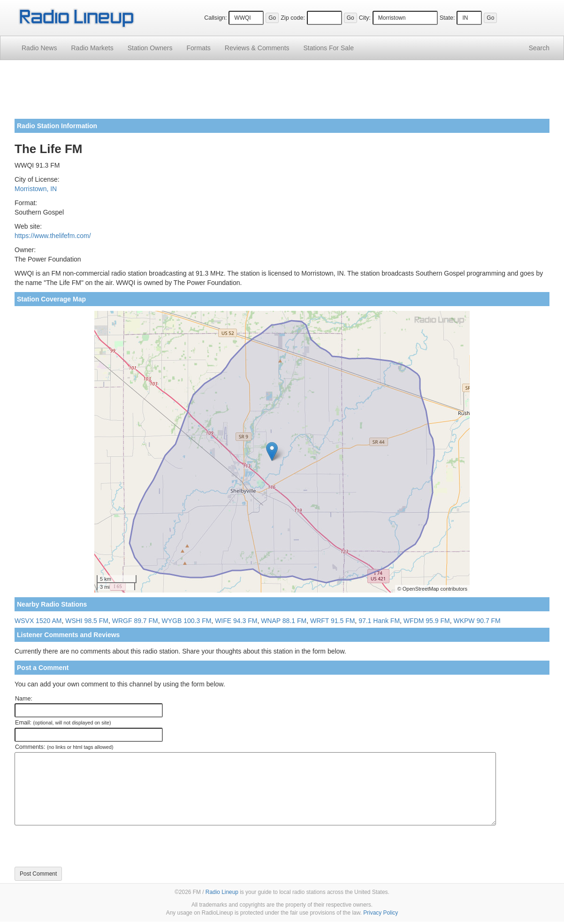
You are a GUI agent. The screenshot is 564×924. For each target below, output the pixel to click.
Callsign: (215, 18)
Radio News (39, 48)
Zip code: (293, 18)
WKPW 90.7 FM (477, 621)
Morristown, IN (36, 189)
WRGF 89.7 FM (135, 621)
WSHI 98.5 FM (87, 621)
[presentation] (86, 846)
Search (539, 48)
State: (447, 18)
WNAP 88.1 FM (284, 621)
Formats (198, 48)
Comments (257, 48)
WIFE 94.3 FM (236, 621)
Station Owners (150, 48)
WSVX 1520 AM (38, 621)
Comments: (64, 747)
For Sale (329, 48)
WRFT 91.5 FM (332, 621)
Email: (63, 723)
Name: (24, 699)
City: (365, 18)
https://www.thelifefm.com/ (53, 236)
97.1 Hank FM (379, 621)
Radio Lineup (222, 892)
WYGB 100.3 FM (187, 621)
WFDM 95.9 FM (427, 621)
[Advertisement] (282, 93)
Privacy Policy (381, 913)
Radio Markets (92, 48)
